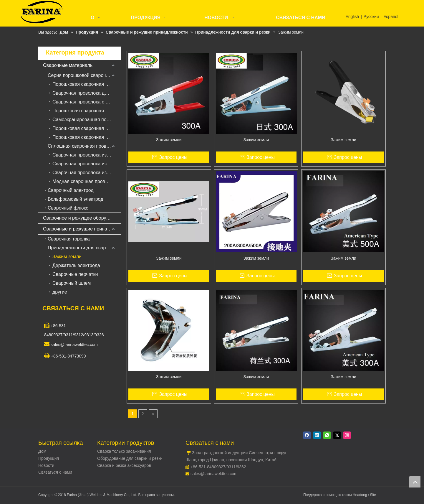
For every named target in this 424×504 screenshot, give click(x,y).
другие (60, 292)
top (415, 482)
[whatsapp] (327, 435)
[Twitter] (337, 435)
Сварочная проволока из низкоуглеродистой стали (87, 155)
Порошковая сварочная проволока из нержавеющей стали (87, 128)
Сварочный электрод (71, 190)
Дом (42, 451)
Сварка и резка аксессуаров (124, 465)
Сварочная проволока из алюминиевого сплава (87, 173)
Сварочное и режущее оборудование (82, 218)
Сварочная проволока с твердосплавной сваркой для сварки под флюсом (87, 102)
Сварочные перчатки (75, 274)
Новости (46, 465)
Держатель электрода (76, 265)
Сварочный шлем (72, 283)
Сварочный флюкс (68, 208)
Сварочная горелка (69, 239)
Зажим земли (67, 257)
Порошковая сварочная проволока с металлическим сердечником (87, 111)
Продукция (49, 458)
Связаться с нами (55, 472)
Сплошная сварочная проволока (83, 146)
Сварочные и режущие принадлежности (82, 229)
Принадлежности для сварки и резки (84, 248)
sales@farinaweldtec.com (214, 474)
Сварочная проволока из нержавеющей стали (87, 164)
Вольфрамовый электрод (75, 199)
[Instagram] (347, 435)
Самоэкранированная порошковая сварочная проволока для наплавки (87, 120)
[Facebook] (307, 435)
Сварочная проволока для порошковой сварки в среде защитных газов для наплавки (87, 93)
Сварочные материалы (68, 65)
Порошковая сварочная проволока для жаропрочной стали (87, 137)
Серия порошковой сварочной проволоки (84, 75)
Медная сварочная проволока (85, 181)
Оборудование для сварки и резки (130, 458)
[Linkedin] (317, 435)
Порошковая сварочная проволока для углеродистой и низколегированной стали (87, 84)
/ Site (372, 495)
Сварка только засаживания (124, 451)
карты (347, 495)
